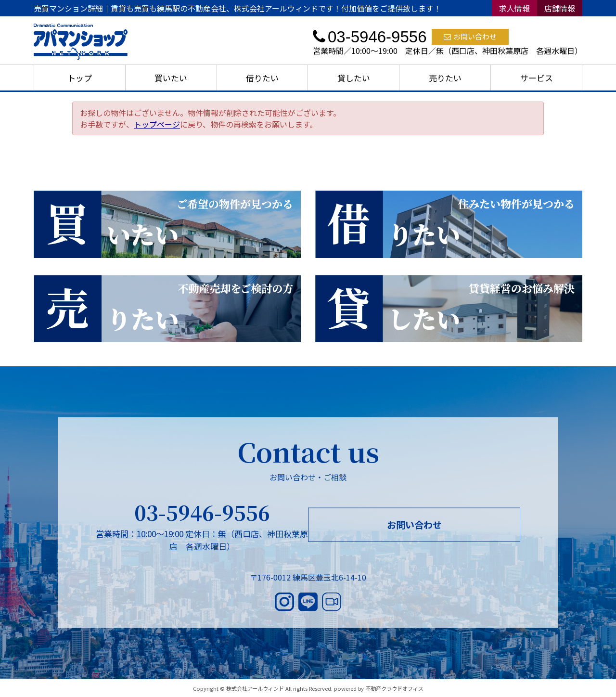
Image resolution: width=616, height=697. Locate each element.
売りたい (445, 78)
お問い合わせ (470, 36)
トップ (80, 78)
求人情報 (514, 8)
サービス (537, 78)
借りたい (262, 78)
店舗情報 (560, 8)
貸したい (354, 78)
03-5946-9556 (202, 512)
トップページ (157, 124)
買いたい (171, 78)
